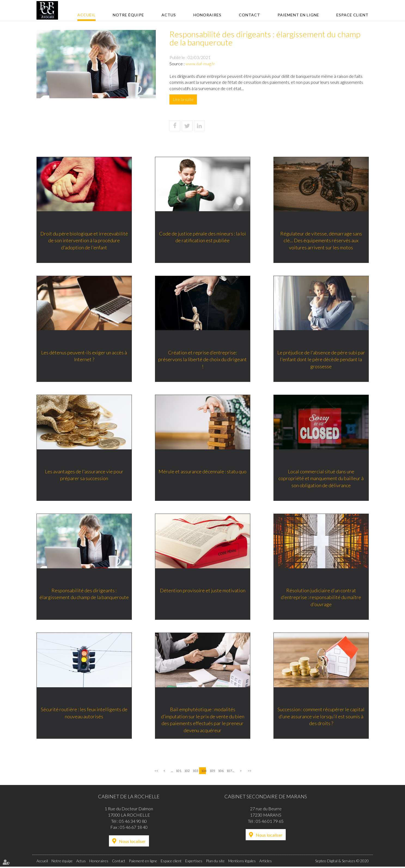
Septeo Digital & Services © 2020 (342, 862)
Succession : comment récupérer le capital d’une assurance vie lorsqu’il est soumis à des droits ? (321, 717)
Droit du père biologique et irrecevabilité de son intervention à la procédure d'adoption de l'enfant (84, 240)
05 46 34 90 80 (133, 822)
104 (203, 772)
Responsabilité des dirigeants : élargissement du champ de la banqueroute (84, 594)
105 (212, 772)
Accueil (86, 15)
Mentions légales (242, 862)
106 (220, 772)
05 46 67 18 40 (134, 828)
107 (229, 772)
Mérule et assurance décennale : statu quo (202, 472)
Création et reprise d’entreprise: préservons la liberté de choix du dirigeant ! (202, 359)
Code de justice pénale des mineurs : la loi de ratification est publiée (202, 237)
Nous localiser (132, 843)
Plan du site (215, 862)
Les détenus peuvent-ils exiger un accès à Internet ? (84, 356)
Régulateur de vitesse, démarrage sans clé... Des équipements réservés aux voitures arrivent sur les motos (321, 240)
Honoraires (207, 15)
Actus (169, 15)
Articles (266, 862)
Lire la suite (183, 99)
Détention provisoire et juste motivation (203, 591)
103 (195, 772)
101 (178, 772)
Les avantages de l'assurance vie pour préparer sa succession (84, 475)
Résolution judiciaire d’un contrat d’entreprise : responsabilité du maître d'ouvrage (321, 598)
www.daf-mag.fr (200, 64)
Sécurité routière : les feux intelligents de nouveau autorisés (84, 714)
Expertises (194, 862)
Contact (249, 15)
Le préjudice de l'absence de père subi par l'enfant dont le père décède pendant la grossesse (321, 359)
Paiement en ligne (298, 15)
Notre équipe (128, 15)
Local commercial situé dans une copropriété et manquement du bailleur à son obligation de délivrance (321, 479)
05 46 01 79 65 (270, 822)
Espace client (352, 15)
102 (187, 772)
